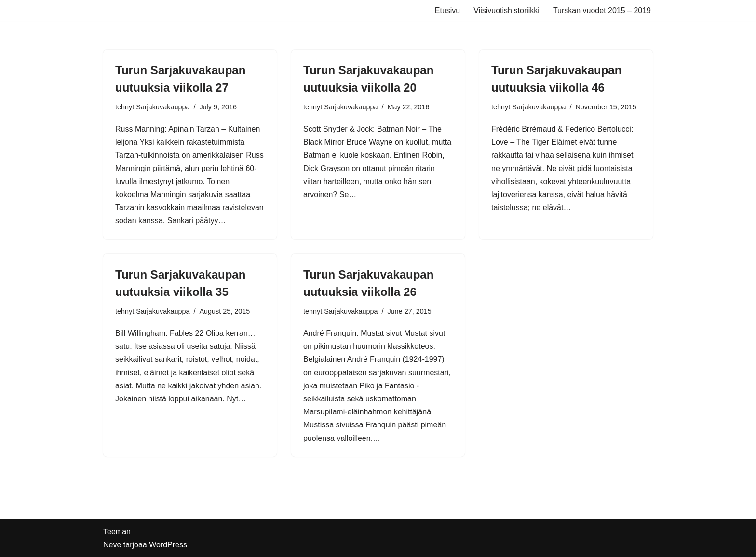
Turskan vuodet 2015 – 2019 (602, 10)
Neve (112, 545)
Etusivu (447, 10)
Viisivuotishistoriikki (506, 10)
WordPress (168, 545)
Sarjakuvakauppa (163, 107)
